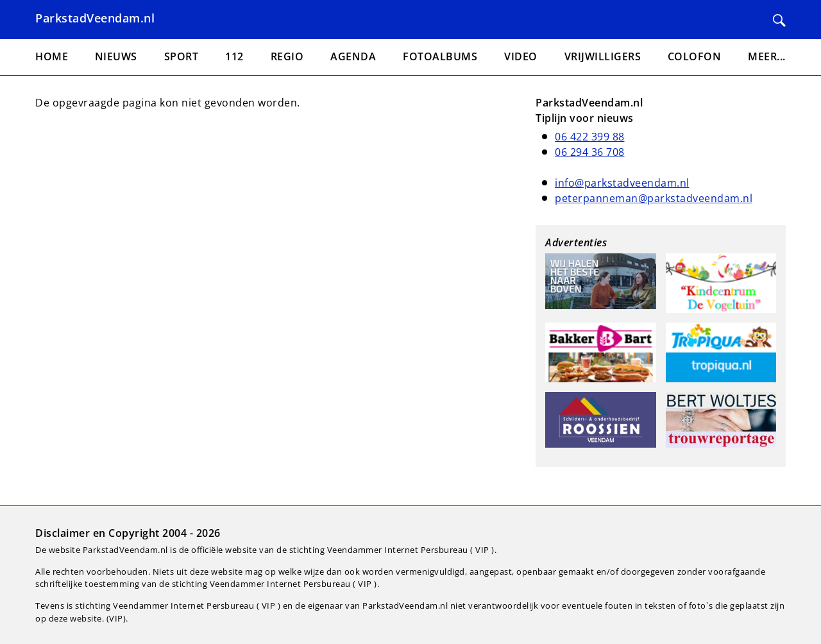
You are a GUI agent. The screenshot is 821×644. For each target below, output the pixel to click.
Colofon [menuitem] (695, 56)
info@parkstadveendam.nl (622, 183)
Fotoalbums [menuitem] (440, 56)
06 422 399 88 (590, 137)
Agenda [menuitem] (353, 56)
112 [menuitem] (234, 56)
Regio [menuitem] (287, 56)
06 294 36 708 (590, 152)
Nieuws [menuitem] (116, 56)
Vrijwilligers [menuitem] (603, 56)
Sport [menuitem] (182, 56)
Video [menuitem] (521, 56)
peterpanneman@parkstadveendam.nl (654, 198)
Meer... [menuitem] (767, 56)
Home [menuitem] (52, 56)
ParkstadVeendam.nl (95, 18)
